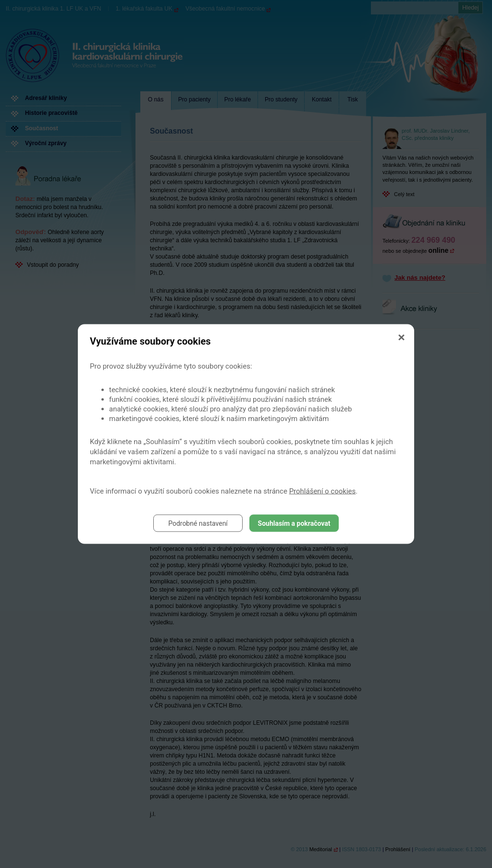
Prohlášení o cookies (323, 491)
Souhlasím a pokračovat (294, 523)
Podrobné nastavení (198, 523)
